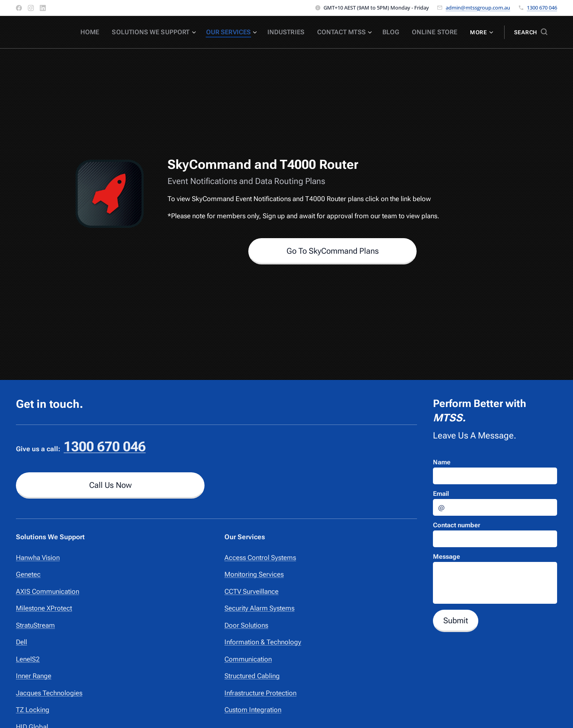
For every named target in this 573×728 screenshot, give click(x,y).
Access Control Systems (260, 558)
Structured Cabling (252, 676)
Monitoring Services (254, 574)
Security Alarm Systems (259, 608)
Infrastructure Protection (260, 693)
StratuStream (35, 625)
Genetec (28, 574)
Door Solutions (246, 625)
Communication (248, 659)
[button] (531, 32)
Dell (21, 642)
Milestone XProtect (44, 608)
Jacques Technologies (49, 693)
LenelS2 (28, 659)
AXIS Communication (48, 591)
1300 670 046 (542, 8)
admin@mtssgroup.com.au (478, 8)
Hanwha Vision (38, 558)
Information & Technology (263, 642)
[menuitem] (110, 32)
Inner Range (34, 676)
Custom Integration (253, 710)
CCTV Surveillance (251, 591)
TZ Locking (33, 710)
